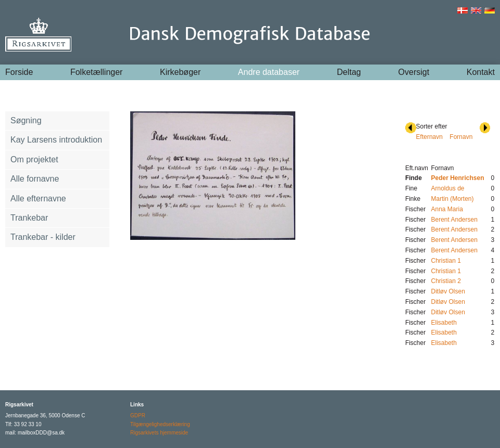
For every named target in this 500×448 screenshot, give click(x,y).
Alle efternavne (38, 199)
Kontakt (481, 72)
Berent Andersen (454, 220)
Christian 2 (446, 281)
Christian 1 (446, 261)
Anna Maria (447, 209)
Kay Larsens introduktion (56, 140)
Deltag (349, 72)
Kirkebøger (180, 72)
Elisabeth (443, 323)
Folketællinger (96, 72)
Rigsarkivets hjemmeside (159, 433)
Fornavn (461, 137)
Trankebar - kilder (43, 237)
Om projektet (34, 159)
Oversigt (414, 72)
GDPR (138, 415)
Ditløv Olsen (448, 291)
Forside (19, 72)
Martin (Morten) (452, 199)
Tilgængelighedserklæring (160, 424)
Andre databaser (269, 72)
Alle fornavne (35, 179)
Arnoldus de (447, 188)
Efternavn (429, 137)
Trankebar (29, 218)
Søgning (26, 120)
